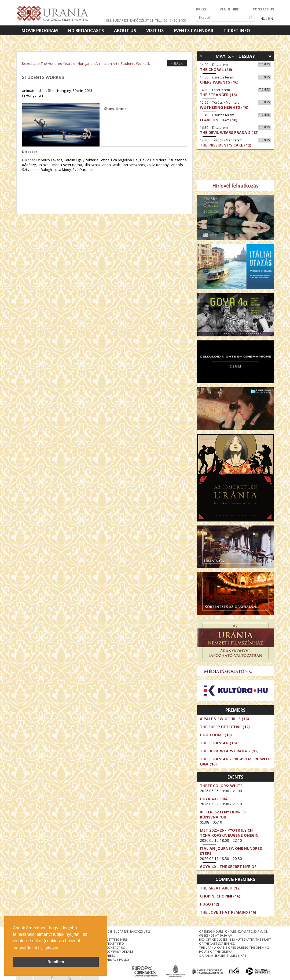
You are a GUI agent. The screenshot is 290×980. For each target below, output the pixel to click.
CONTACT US (263, 9)
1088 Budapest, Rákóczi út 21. (129, 20)
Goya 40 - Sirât (215, 799)
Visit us (155, 31)
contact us (115, 947)
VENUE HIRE (229, 9)
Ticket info (237, 31)
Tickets (265, 64)
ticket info (115, 943)
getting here (117, 939)
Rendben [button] (56, 962)
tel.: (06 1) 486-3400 (170, 20)
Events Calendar (194, 31)
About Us (125, 31)
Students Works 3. (135, 63)
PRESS (201, 9)
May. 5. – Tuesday (235, 56)
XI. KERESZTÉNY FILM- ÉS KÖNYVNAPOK (223, 814)
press (111, 955)
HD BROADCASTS (86, 31)
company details (120, 951)
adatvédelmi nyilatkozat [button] (36, 948)
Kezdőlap (30, 63)
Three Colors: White (221, 786)
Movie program (40, 31)
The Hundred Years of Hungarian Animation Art (79, 63)
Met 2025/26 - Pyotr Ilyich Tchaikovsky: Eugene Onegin (229, 833)
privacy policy (118, 960)
